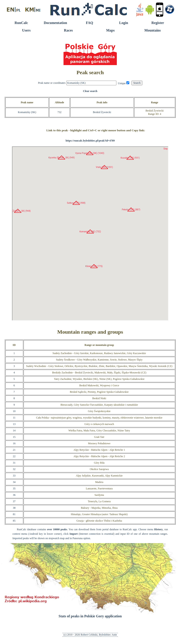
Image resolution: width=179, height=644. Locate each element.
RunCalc (21, 23)
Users (26, 30)
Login (124, 23)
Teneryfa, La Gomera (99, 501)
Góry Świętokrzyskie (99, 411)
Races (68, 30)
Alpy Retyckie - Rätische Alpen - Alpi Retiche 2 (99, 456)
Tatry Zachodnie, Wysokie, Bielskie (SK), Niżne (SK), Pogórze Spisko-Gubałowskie (99, 379)
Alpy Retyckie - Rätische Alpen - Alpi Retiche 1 (99, 450)
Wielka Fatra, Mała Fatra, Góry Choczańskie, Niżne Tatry (99, 431)
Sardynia (99, 495)
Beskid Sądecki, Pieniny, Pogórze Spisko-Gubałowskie (99, 392)
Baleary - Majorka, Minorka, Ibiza (99, 508)
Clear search (90, 91)
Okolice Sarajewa (99, 469)
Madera (99, 482)
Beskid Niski (99, 398)
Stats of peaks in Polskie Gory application (90, 616)
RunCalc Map (90, 233)
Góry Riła (99, 463)
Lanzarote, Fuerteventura (99, 488)
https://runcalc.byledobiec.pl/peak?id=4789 (90, 141)
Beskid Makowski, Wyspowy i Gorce (99, 385)
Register (158, 23)
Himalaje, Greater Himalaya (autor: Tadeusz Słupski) (99, 514)
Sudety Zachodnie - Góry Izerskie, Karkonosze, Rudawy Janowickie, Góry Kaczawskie (99, 353)
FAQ (90, 23)
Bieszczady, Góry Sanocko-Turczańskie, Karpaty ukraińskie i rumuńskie (99, 405)
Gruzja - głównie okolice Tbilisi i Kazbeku (99, 521)
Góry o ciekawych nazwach (99, 424)
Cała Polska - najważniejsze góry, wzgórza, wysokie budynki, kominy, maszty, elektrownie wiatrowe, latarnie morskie (99, 418)
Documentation (55, 23)
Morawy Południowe (99, 443)
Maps (110, 30)
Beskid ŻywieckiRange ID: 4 (155, 112)
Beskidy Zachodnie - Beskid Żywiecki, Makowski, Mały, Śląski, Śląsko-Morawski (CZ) (99, 373)
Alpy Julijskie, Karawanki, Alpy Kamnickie (99, 476)
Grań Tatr (99, 437)
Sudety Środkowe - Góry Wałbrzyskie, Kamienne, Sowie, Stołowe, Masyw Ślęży (99, 360)
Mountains (153, 30)
